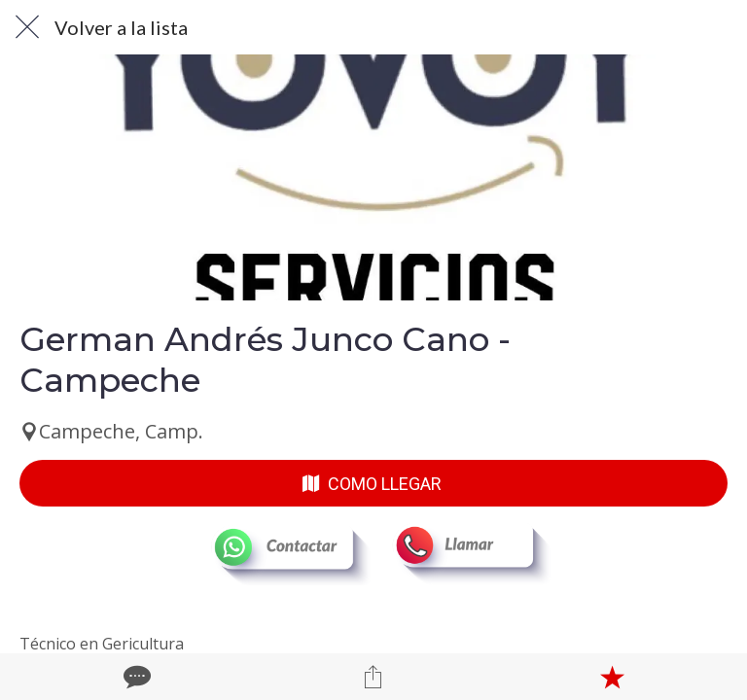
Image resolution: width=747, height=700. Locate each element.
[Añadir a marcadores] (612, 677)
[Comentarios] (135, 677)
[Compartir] (373, 677)
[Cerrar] (27, 27)
